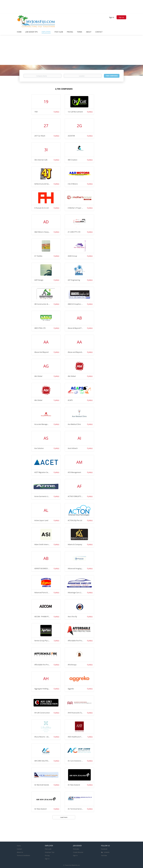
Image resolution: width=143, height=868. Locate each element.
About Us (20, 852)
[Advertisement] (72, 50)
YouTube (104, 855)
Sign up (121, 17)
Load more (64, 817)
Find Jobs (76, 849)
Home (19, 846)
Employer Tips (50, 852)
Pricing (47, 855)
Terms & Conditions (23, 855)
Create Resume (78, 852)
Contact (19, 849)
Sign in (112, 17)
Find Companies (112, 76)
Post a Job (48, 849)
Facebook (104, 849)
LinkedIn (107, 852)
